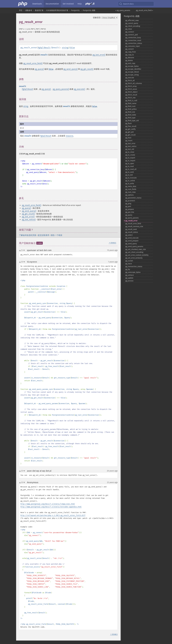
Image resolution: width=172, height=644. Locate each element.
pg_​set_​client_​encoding (134, 252)
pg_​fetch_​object (131, 92)
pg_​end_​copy (130, 63)
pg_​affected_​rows (132, 20)
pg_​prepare (130, 209)
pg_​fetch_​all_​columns (134, 83)
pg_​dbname (130, 58)
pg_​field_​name (131, 103)
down (24, 250)
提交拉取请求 (43, 235)
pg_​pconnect (130, 201)
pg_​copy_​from (131, 52)
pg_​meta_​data (131, 186)
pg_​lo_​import (130, 161)
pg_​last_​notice (131, 146)
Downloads (37, 4)
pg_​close (129, 29)
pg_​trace (129, 264)
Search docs (126, 4)
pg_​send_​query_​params (134, 247)
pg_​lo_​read (129, 166)
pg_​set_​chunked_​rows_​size (136, 249)
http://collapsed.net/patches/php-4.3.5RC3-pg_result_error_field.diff (53, 515)
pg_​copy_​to (130, 55)
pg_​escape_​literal (132, 72)
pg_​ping (128, 204)
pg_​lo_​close (130, 152)
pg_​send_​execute (132, 238)
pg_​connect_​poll (132, 35)
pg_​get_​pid (129, 132)
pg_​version (129, 281)
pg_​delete (129, 61)
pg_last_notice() (29, 220)
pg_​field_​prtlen (131, 109)
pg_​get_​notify (130, 129)
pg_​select (129, 235)
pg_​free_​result (131, 126)
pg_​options (129, 195)
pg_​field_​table (131, 115)
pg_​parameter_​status (133, 198)
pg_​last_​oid (130, 149)
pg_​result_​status (132, 232)
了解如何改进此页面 (28, 235)
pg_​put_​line (130, 212)
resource (69, 136)
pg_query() (39, 69)
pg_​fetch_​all (130, 81)
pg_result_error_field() (33, 63)
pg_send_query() (71, 69)
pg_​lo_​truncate (131, 178)
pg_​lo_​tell (129, 175)
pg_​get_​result (130, 135)
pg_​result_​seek (131, 229)
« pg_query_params (123, 10)
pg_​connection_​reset (133, 40)
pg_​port (128, 206)
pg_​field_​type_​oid (132, 121)
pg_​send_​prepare (132, 241)
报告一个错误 (56, 235)
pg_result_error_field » (144, 10)
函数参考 (29, 10)
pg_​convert (129, 49)
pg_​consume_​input (132, 46)
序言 (21, 10)
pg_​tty (128, 269)
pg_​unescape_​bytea (133, 272)
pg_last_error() (99, 55)
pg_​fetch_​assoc (131, 89)
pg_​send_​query (131, 244)
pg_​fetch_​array (131, 86)
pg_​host (128, 138)
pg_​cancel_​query (132, 23)
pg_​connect (130, 32)
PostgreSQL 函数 (89, 10)
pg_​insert (129, 141)
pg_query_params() (61, 89)
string (65, 48)
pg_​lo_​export (130, 158)
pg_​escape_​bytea (132, 66)
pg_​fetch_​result (131, 95)
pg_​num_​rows (130, 192)
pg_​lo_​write (130, 184)
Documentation (52, 4)
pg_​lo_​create (130, 155)
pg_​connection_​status (134, 43)
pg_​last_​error (130, 144)
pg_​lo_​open (130, 164)
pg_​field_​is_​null (131, 101)
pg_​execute (130, 78)
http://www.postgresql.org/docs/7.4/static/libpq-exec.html (48, 504)
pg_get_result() (87, 69)
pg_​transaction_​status (134, 267)
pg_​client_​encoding (133, 26)
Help (80, 4)
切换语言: (97, 18)
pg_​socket (129, 261)
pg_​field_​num (130, 106)
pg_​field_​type (130, 118)
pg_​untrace (130, 275)
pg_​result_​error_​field (133, 224)
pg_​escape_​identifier (133, 69)
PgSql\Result (44, 48)
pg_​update (129, 278)
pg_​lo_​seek (130, 172)
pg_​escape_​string (132, 75)
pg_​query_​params (132, 218)
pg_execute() (79, 89)
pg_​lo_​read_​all (131, 169)
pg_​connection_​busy (133, 38)
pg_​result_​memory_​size (134, 226)
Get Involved (68, 4)
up (20, 251)
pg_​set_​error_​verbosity (134, 258)
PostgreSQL (75, 10)
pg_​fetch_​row (130, 98)
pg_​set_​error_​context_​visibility (137, 255)
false (72, 48)
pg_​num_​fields (131, 189)
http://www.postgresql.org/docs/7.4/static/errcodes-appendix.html (51, 507)
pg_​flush (128, 123)
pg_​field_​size (130, 112)
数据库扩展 (39, 10)
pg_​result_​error (131, 221)
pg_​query (129, 215)
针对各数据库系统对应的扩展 (57, 10)
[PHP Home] (23, 4)
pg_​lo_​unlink (130, 181)
